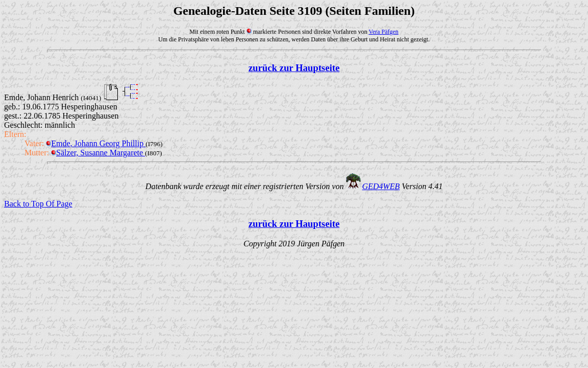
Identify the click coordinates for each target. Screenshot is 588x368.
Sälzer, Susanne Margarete (98, 153)
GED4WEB (381, 186)
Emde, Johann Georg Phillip (96, 143)
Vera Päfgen (383, 32)
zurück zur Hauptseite (294, 68)
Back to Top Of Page (38, 204)
